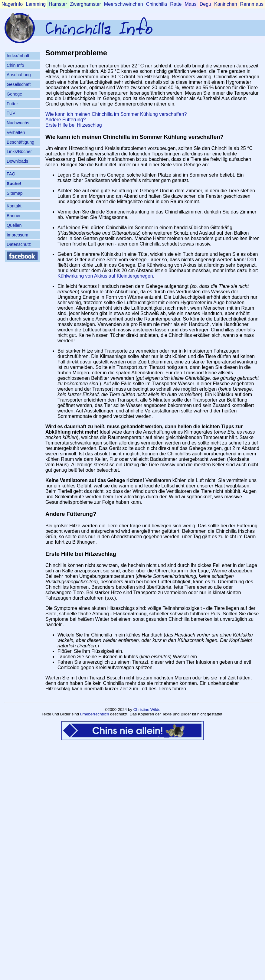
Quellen (14, 225)
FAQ (11, 174)
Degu (205, 4)
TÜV (11, 113)
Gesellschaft (19, 84)
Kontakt (14, 206)
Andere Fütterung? (65, 120)
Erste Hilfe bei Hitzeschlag (74, 125)
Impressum (17, 235)
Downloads (17, 161)
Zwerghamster (86, 4)
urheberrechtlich (95, 714)
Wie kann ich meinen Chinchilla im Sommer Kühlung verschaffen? (116, 114)
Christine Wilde (147, 710)
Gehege (14, 94)
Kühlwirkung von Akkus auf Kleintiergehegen (105, 276)
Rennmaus (252, 4)
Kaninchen (226, 4)
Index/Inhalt (18, 56)
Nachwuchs (18, 123)
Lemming (36, 4)
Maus (190, 4)
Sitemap (15, 193)
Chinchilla (157, 4)
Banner (14, 216)
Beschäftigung (20, 142)
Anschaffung (19, 75)
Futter (12, 104)
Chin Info (15, 65)
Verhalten (16, 132)
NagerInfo (12, 4)
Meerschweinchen (124, 4)
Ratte (176, 4)
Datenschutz (19, 244)
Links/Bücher (19, 151)
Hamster (58, 4)
